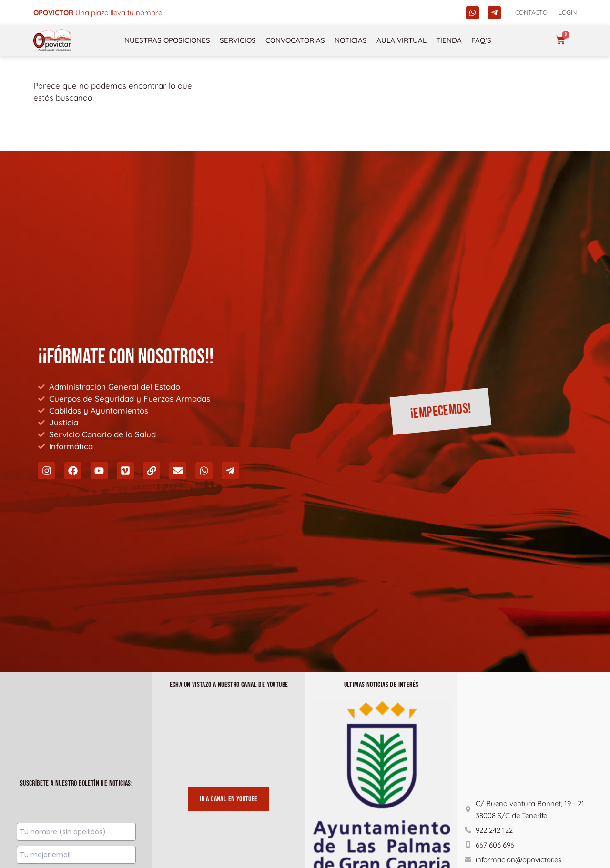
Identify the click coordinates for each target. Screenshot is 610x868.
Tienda (449, 40)
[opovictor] (52, 40)
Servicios (238, 40)
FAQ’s (481, 40)
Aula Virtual (402, 40)
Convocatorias (295, 40)
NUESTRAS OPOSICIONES (167, 40)
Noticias (351, 40)
